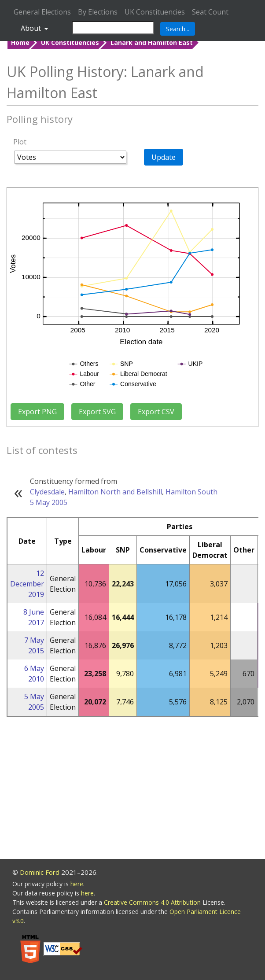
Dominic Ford (40, 872)
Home (20, 42)
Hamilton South (191, 492)
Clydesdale (47, 492)
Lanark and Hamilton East (152, 42)
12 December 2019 (27, 584)
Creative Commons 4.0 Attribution (153, 902)
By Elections (98, 12)
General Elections (42, 12)
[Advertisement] (132, 793)
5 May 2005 (49, 502)
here (77, 884)
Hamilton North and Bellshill (115, 492)
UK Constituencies (155, 12)
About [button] (32, 28)
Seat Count (210, 12)
